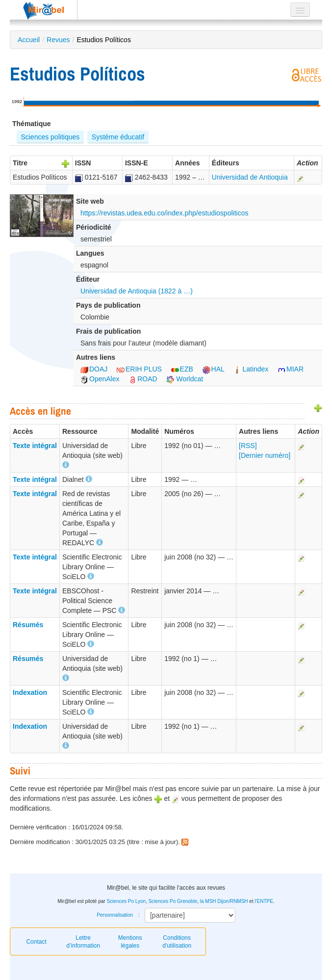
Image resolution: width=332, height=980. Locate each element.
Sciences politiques (50, 137)
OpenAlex (100, 379)
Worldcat (185, 379)
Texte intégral (35, 446)
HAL (214, 369)
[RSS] (248, 446)
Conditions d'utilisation (177, 942)
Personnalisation (115, 915)
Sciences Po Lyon (126, 901)
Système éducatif (118, 137)
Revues (58, 40)
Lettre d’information (83, 942)
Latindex (251, 369)
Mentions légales (130, 942)
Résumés (28, 625)
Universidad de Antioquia (250, 177)
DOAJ (94, 369)
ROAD (143, 379)
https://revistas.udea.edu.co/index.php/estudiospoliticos (164, 213)
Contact (36, 942)
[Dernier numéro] (265, 455)
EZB (182, 369)
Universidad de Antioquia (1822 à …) (137, 291)
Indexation (30, 692)
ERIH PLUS (139, 369)
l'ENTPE (264, 901)
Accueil (29, 40)
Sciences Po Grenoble (173, 901)
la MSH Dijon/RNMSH (224, 901)
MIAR (291, 369)
